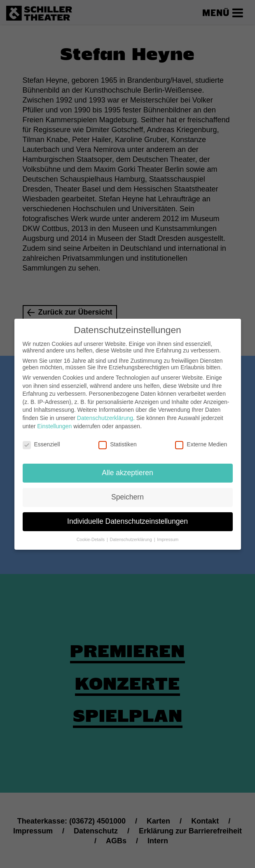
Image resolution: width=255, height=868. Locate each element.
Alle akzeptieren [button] (127, 468)
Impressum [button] (168, 534)
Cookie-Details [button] (91, 534)
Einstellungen (54, 421)
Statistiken (118, 440)
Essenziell (41, 440)
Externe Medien (201, 440)
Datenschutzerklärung (105, 413)
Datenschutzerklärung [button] (132, 534)
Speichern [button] (127, 492)
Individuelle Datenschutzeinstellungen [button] (127, 517)
